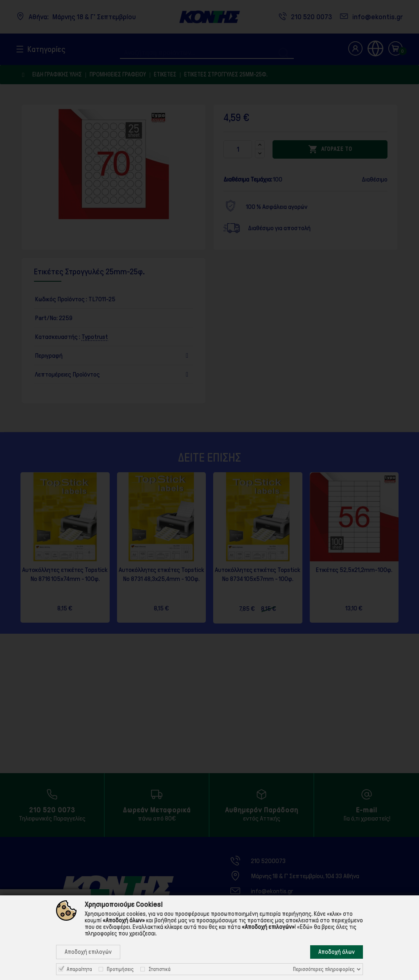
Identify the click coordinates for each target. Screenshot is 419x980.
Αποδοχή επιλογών (88, 952)
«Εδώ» (305, 927)
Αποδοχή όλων (337, 952)
